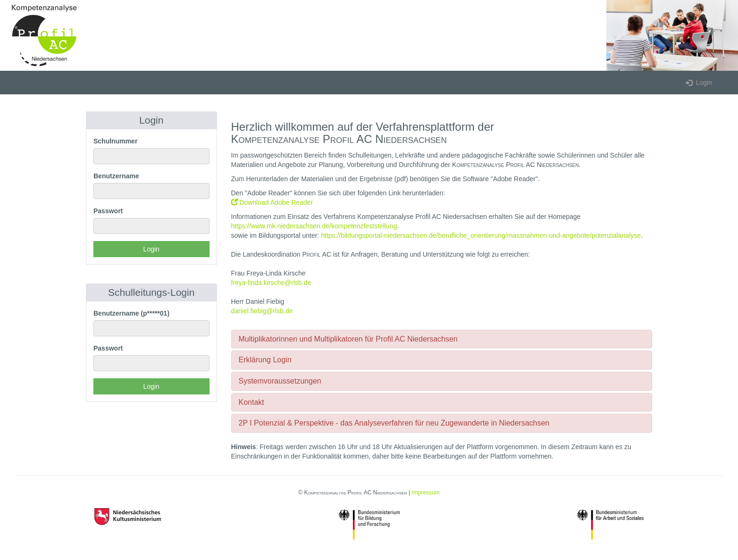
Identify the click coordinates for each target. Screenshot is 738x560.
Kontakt (252, 402)
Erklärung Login (265, 360)
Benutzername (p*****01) (131, 313)
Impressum (425, 493)
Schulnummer (115, 141)
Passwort (108, 211)
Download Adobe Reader (272, 202)
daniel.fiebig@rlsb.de (262, 311)
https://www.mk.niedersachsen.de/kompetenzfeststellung (314, 226)
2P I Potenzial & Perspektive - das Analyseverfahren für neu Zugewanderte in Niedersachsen (394, 423)
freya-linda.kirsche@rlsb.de (271, 283)
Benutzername (116, 176)
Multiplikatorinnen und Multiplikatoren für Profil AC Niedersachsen (348, 339)
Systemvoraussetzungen (280, 381)
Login (699, 83)
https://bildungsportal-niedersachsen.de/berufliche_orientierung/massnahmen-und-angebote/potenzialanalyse (481, 235)
